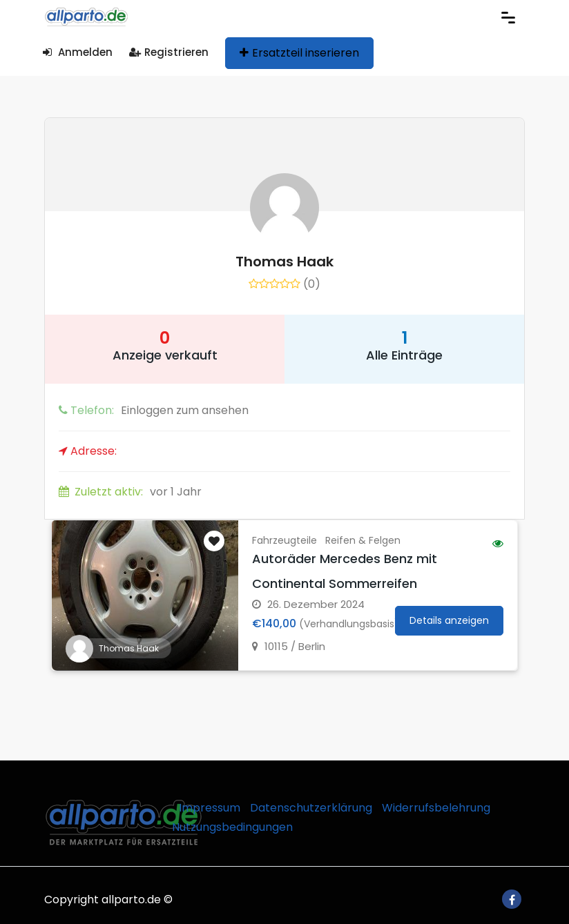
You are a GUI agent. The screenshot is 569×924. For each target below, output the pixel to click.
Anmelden (78, 52)
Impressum (210, 808)
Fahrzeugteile (284, 540)
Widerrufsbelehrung (436, 808)
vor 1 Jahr (130, 492)
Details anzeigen (449, 620)
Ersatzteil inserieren (299, 53)
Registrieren (169, 52)
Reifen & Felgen (363, 540)
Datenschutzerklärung (311, 808)
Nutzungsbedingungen (232, 827)
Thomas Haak (284, 262)
